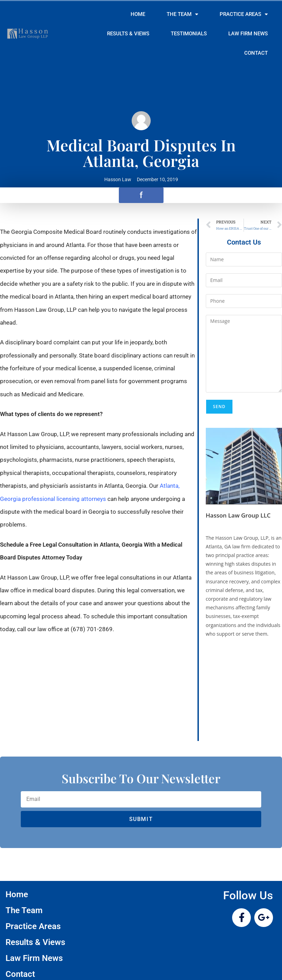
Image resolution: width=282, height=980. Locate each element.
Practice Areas (244, 14)
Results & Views (128, 34)
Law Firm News (248, 34)
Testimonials (189, 34)
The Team (182, 14)
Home (138, 14)
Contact (256, 53)
